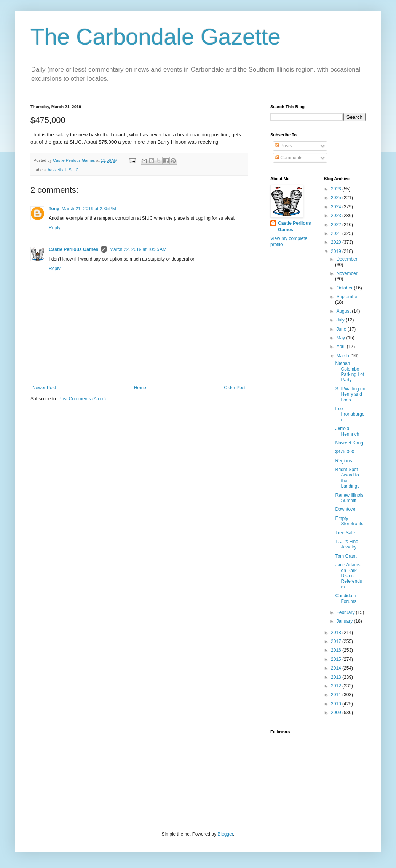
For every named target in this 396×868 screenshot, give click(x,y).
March (343, 356)
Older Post (235, 388)
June (342, 329)
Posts (283, 146)
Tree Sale (345, 533)
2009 (337, 713)
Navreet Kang (349, 443)
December (347, 259)
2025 (337, 198)
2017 (337, 641)
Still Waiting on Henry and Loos (350, 394)
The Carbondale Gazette (156, 37)
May (341, 338)
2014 (337, 668)
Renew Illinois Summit (349, 498)
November (347, 273)
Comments (288, 158)
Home (140, 388)
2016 (337, 650)
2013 (337, 677)
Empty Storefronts (349, 521)
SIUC (73, 170)
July (341, 320)
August (344, 311)
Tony (54, 209)
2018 (337, 633)
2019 (337, 251)
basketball (57, 170)
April (341, 347)
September (347, 297)
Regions (343, 461)
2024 (337, 207)
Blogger (225, 834)
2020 (337, 242)
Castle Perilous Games (73, 249)
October (345, 288)
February (346, 612)
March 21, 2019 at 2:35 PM (89, 209)
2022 (337, 225)
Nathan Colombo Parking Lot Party (350, 372)
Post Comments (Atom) (82, 399)
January (345, 621)
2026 (337, 189)
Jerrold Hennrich (347, 431)
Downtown (346, 509)
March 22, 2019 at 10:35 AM (138, 249)
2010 (337, 704)
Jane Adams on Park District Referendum (349, 576)
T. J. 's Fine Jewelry (346, 544)
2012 (337, 686)
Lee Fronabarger (350, 414)
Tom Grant (346, 556)
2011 (337, 695)
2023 (337, 216)
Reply (55, 228)
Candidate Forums (346, 598)
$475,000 (345, 452)
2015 (337, 659)
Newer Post (44, 388)
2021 (337, 233)
